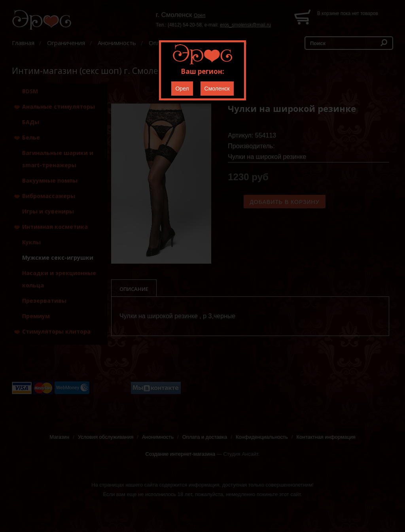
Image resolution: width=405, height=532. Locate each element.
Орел (182, 89)
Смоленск (217, 89)
